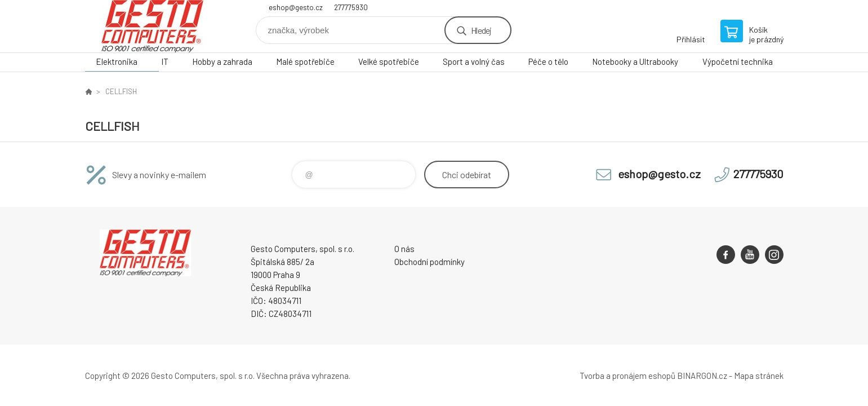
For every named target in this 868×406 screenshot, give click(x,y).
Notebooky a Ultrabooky (635, 61)
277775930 (351, 7)
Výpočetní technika (738, 61)
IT (165, 61)
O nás (404, 249)
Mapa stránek (759, 376)
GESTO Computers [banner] (153, 26)
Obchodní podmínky (429, 262)
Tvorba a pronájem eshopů (627, 376)
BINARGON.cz (702, 376)
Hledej (481, 30)
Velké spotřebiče (389, 61)
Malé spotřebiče (305, 61)
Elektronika (117, 61)
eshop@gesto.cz (296, 7)
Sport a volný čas (474, 61)
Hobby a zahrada (222, 61)
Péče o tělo (548, 61)
